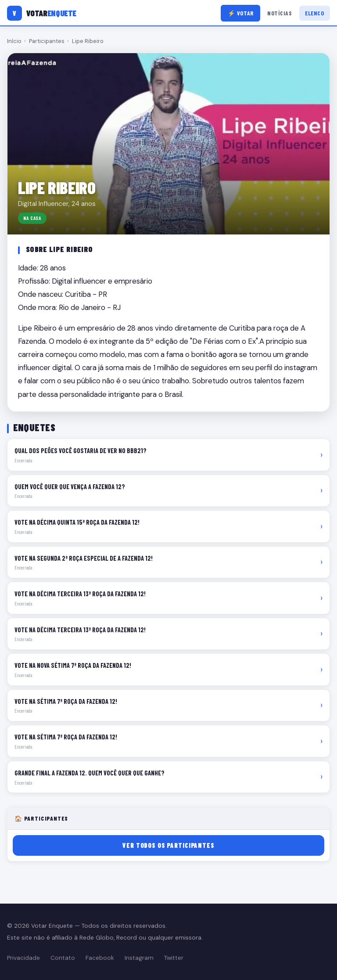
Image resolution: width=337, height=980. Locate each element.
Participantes (47, 41)
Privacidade (23, 958)
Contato (63, 958)
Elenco (314, 13)
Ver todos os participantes (168, 845)
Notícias (280, 13)
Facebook (100, 958)
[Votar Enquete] (42, 13)
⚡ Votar (241, 13)
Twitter (174, 958)
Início (14, 41)
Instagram (139, 958)
